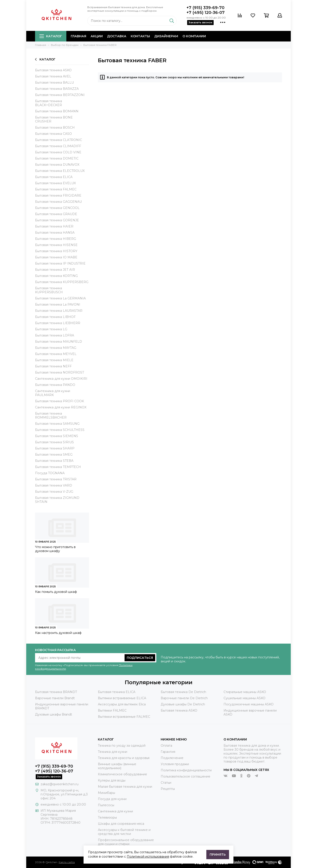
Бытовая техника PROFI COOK (60, 401)
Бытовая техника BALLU (54, 83)
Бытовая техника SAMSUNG (57, 424)
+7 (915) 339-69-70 (205, 8)
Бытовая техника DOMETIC (57, 158)
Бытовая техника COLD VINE (58, 152)
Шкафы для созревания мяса (121, 824)
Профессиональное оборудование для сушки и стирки (126, 842)
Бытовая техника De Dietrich (183, 692)
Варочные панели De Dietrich (184, 698)
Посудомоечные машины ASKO (249, 704)
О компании (194, 36)
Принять (218, 855)
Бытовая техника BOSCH (55, 128)
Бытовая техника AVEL (53, 76)
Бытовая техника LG (51, 329)
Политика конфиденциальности (186, 770)
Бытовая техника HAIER (54, 226)
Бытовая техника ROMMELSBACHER (51, 415)
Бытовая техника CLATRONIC (59, 140)
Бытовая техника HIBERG (56, 239)
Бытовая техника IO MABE (56, 257)
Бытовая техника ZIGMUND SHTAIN (57, 500)
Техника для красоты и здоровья (124, 758)
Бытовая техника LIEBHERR (58, 323)
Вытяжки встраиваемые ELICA (122, 698)
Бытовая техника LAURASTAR (59, 311)
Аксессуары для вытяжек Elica (122, 704)
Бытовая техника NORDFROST (60, 372)
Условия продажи (175, 764)
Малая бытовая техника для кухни (125, 787)
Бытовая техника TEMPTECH (58, 467)
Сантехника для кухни (115, 811)
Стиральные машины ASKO (245, 692)
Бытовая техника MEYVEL (56, 354)
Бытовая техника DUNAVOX (57, 165)
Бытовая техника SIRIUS (54, 442)
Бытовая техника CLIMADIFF (58, 146)
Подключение (172, 758)
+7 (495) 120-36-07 (206, 13)
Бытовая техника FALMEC (56, 189)
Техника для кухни (113, 752)
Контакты (140, 36)
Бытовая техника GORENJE (57, 220)
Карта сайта (67, 862)
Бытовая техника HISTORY (56, 251)
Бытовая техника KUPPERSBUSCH (49, 290)
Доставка (117, 36)
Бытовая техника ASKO (53, 70)
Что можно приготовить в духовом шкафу (55, 549)
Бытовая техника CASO (53, 134)
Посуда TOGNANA (50, 473)
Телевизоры (107, 817)
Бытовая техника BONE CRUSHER (54, 119)
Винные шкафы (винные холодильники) (117, 766)
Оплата (166, 746)
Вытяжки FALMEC (112, 710)
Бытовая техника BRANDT (56, 692)
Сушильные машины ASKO (244, 698)
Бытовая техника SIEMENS (57, 436)
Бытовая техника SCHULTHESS (60, 430)
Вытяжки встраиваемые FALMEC (124, 717)
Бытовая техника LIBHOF (55, 317)
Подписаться (140, 658)
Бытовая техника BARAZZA (57, 89)
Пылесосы (106, 805)
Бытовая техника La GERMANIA (60, 298)
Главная (78, 36)
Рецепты (168, 789)
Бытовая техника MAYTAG (56, 348)
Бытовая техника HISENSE (56, 245)
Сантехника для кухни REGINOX (61, 407)
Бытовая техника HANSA (55, 233)
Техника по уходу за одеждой (122, 746)
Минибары (106, 793)
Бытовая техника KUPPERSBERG (62, 282)
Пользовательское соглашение (186, 776)
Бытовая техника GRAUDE (56, 214)
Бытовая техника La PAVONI (58, 304)
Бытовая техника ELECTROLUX (60, 171)
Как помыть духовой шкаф (56, 592)
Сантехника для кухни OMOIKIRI (61, 379)
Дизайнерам (166, 36)
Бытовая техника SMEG (54, 455)
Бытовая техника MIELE (54, 360)
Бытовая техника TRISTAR (56, 479)
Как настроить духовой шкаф (58, 633)
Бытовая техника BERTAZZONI (60, 95)
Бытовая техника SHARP (55, 448)
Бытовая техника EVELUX (55, 183)
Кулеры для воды (112, 780)
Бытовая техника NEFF (53, 366)
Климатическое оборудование (122, 774)
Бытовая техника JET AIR (55, 270)
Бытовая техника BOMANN (57, 111)
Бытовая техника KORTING (56, 276)
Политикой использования (148, 857)
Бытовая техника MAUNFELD (59, 342)
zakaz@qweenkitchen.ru (60, 784)
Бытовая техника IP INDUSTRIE (60, 263)
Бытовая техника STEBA (54, 461)
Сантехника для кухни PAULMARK (53, 393)
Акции (97, 36)
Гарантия (168, 752)
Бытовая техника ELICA (54, 177)
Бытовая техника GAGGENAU (58, 202)
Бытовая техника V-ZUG (54, 492)
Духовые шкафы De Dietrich (183, 704)
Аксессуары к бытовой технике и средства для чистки (124, 832)
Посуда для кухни (112, 799)
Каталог (51, 36)
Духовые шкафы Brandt (54, 714)
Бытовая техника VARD (54, 485)
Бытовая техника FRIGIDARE (58, 195)
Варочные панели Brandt (55, 698)
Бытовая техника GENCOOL (57, 208)
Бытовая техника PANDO (55, 385)
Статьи (166, 783)
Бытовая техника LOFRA (55, 335)
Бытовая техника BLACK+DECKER (48, 103)
